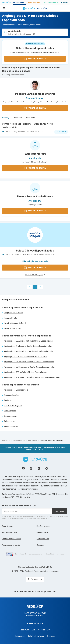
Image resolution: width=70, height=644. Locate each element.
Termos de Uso (43, 539)
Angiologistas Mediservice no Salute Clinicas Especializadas (29, 351)
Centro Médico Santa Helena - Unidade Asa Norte (27, 124)
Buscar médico (20, 2)
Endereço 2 (18, 118)
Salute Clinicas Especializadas (35, 48)
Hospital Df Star (11, 318)
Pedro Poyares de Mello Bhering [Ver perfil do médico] (35, 94)
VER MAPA (61, 132)
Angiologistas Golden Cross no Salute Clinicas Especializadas (29, 367)
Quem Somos (8, 526)
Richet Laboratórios (36, 636)
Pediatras (8, 400)
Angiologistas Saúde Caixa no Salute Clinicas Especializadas (29, 362)
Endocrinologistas (12, 395)
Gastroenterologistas (13, 406)
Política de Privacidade (12, 539)
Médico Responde (51, 2)
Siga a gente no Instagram (31, 468)
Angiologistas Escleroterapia (16, 390)
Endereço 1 (7, 118)
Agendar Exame (35, 2)
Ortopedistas (10, 421)
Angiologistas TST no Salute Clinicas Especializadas (26, 372)
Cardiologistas (10, 411)
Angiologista (32, 440)
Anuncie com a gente (11, 545)
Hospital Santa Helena (10, 127)
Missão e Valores (43, 526)
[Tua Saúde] (35, 459)
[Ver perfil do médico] (35, 85)
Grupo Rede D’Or (48, 592)
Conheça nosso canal (23, 468)
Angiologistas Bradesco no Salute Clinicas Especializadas (28, 346)
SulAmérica (20, 636)
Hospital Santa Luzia (13, 328)
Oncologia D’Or (44, 630)
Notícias (64, 2)
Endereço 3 (31, 118)
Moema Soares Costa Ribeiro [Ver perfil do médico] (35, 197)
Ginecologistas (10, 416)
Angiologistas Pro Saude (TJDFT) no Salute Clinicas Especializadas (32, 377)
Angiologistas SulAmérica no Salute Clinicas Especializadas (29, 341)
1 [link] (35, 287)
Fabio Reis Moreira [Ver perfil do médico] (35, 154)
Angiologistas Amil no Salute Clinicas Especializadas (26, 357)
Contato (40, 545)
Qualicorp (51, 636)
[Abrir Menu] (4, 8)
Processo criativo (9, 533)
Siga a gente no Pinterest (47, 468)
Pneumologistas (11, 426)
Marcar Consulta (19, 440)
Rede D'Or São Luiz (28, 630)
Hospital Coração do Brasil (15, 323)
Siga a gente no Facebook (39, 468)
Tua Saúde (7, 2)
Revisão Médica (43, 533)
